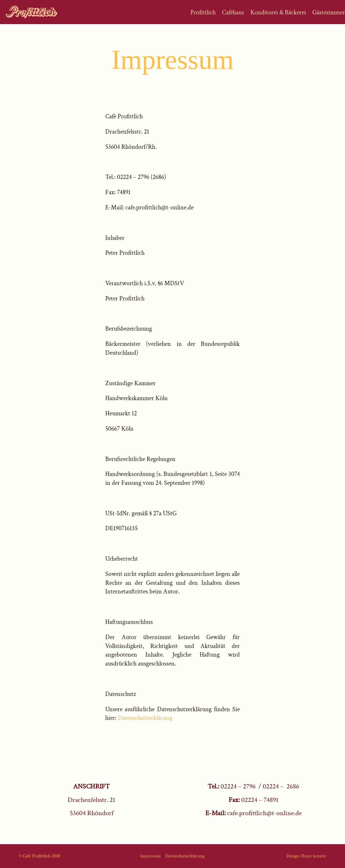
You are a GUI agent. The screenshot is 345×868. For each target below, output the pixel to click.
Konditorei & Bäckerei (278, 13)
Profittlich (203, 13)
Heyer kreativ (314, 856)
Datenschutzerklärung (145, 718)
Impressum (151, 856)
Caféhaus (233, 13)
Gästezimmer (329, 13)
